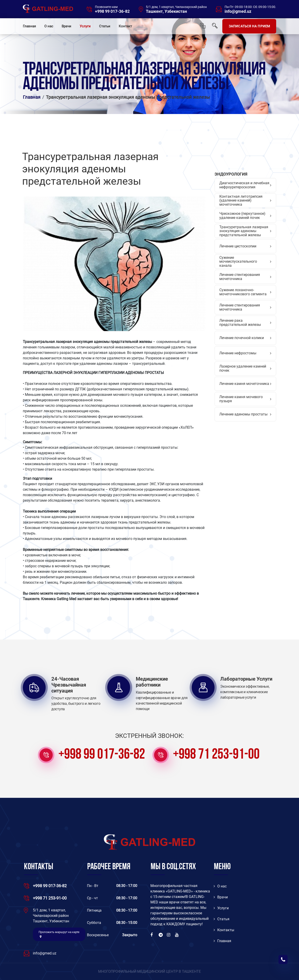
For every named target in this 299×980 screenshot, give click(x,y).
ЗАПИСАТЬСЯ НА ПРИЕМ (249, 26)
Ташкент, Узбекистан (166, 11)
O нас (220, 886)
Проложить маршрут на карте (59, 934)
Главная (29, 26)
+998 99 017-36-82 (112, 11)
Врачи (66, 26)
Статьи (105, 26)
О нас (49, 26)
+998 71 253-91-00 (216, 755)
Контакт (125, 26)
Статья (222, 919)
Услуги (85, 26)
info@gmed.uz (238, 11)
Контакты (224, 930)
